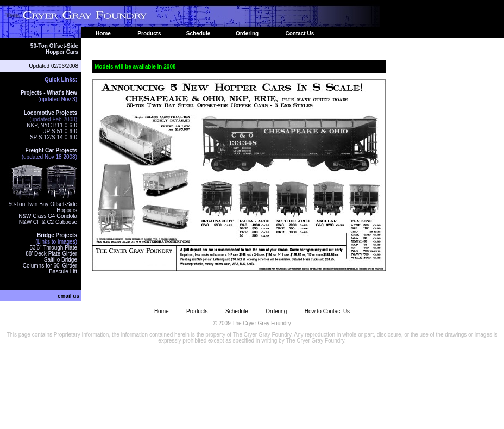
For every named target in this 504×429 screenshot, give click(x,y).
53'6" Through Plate (53, 248)
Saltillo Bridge (61, 260)
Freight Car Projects (51, 150)
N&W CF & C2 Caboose (48, 222)
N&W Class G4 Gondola (48, 216)
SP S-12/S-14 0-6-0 (53, 137)
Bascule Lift (63, 272)
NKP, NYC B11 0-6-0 (52, 125)
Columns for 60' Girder (50, 266)
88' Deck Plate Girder (51, 254)
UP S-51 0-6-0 (60, 131)
